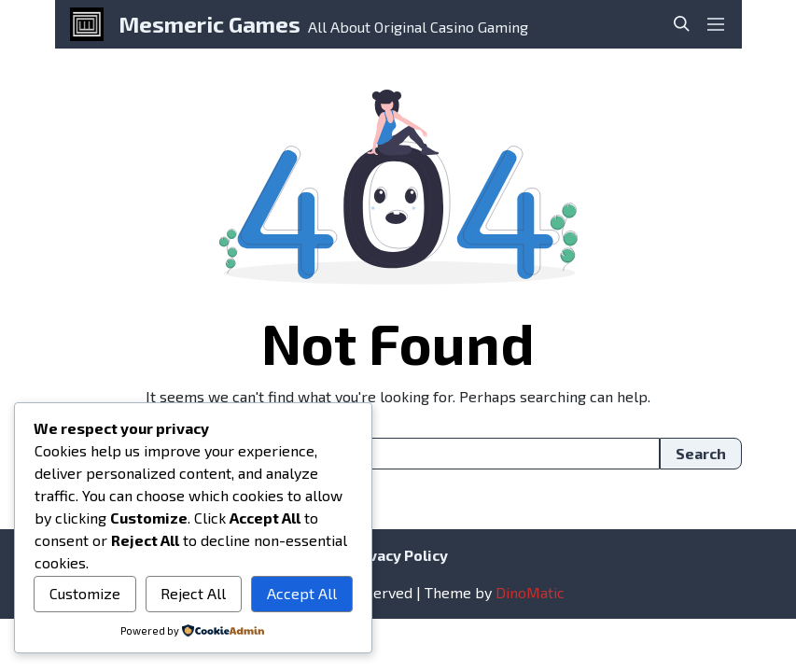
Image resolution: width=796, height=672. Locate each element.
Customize (85, 593)
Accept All (302, 593)
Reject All (193, 593)
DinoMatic (530, 592)
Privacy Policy (398, 555)
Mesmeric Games (209, 24)
